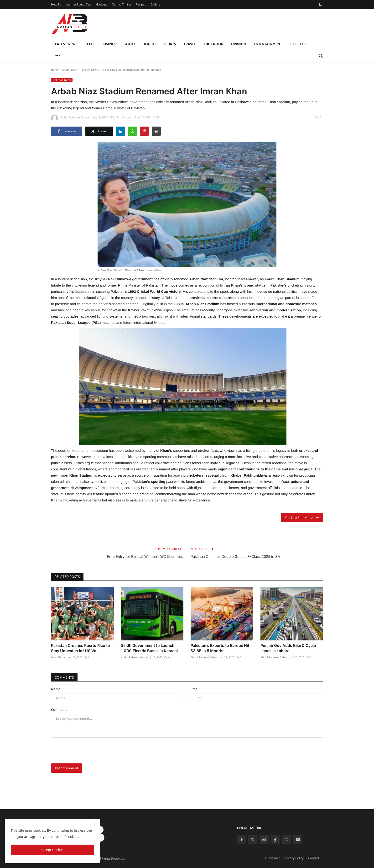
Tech (89, 44)
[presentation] (87, 751)
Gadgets (102, 4)
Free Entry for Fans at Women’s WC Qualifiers (145, 556)
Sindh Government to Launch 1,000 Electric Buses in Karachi (149, 648)
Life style (298, 44)
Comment (59, 710)
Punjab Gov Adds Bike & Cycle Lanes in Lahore (288, 648)
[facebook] (242, 840)
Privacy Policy (294, 858)
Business (109, 44)
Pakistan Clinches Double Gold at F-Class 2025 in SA (235, 556)
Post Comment (67, 768)
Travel (190, 44)
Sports (170, 44)
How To (56, 4)
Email (195, 689)
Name (56, 689)
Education (214, 44)
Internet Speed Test (79, 4)
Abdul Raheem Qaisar (135, 657)
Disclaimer (273, 858)
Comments (64, 677)
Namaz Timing (122, 4)
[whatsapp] (286, 840)
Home (55, 70)
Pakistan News (89, 70)
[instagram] (264, 840)
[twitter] (253, 840)
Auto (130, 44)
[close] (95, 824)
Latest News (66, 44)
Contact (314, 858)
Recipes (141, 4)
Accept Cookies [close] (52, 850)
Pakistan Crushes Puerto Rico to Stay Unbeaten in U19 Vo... (81, 648)
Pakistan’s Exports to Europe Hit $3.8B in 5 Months (220, 648)
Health (149, 44)
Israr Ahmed (59, 657)
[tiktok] (275, 840)
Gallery (155, 4)
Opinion (239, 44)
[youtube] (298, 840)
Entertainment (268, 44)
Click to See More (302, 518)
